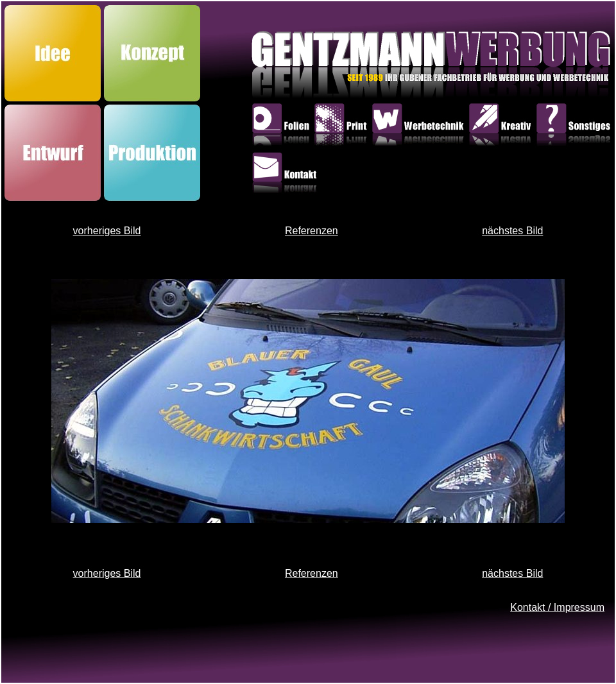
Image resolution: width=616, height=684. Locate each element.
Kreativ (502, 127)
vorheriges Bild (107, 231)
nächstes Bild (512, 231)
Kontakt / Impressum (557, 607)
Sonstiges (575, 127)
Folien (283, 127)
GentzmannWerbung (346, 68)
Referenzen (312, 231)
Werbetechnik (420, 127)
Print (343, 127)
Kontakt (287, 176)
